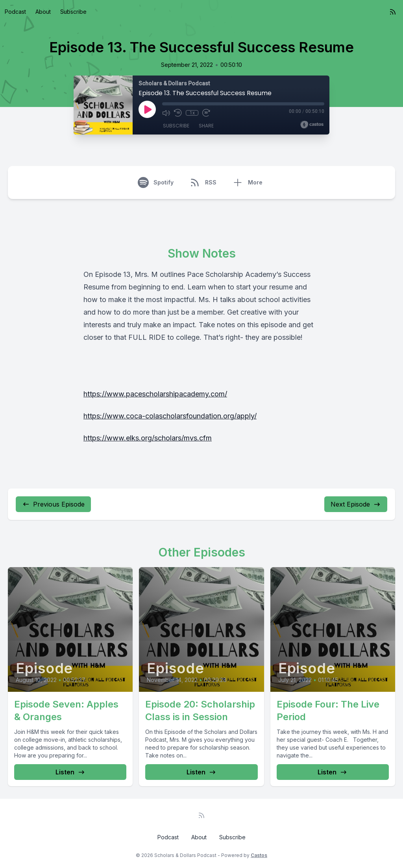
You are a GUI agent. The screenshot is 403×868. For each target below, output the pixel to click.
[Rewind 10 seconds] (178, 113)
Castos (259, 855)
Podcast (15, 12)
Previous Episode (53, 504)
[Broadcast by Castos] (312, 125)
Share (206, 126)
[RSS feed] (393, 12)
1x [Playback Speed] (192, 113)
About (43, 12)
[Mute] (166, 113)
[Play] (147, 109)
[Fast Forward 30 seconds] (206, 113)
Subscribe (73, 12)
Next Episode (356, 504)
